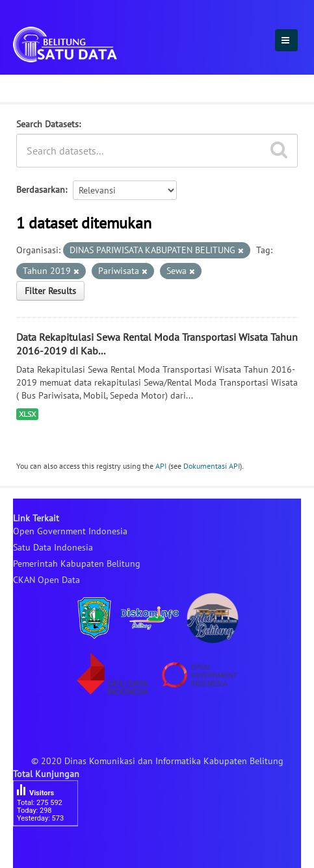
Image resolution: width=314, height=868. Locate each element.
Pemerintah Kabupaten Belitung (77, 564)
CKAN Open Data (46, 580)
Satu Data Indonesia (53, 547)
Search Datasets (47, 124)
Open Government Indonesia (70, 531)
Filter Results (50, 291)
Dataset (34, 86)
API (161, 466)
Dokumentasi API (212, 466)
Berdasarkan (41, 190)
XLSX (27, 414)
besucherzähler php (52, 849)
